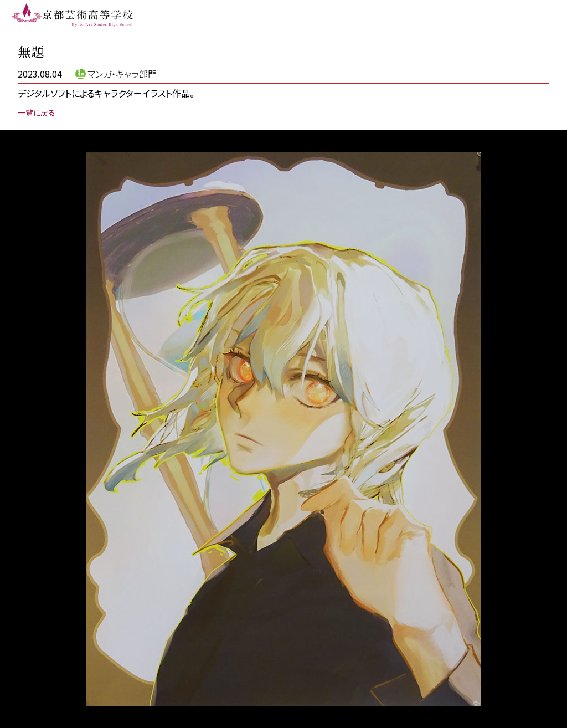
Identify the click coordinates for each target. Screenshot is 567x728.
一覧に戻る (37, 112)
